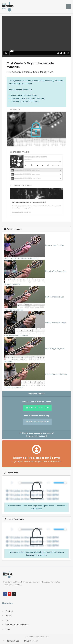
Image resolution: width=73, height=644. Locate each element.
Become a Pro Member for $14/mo (37, 458)
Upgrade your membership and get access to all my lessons (36, 461)
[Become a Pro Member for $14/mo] (36, 449)
